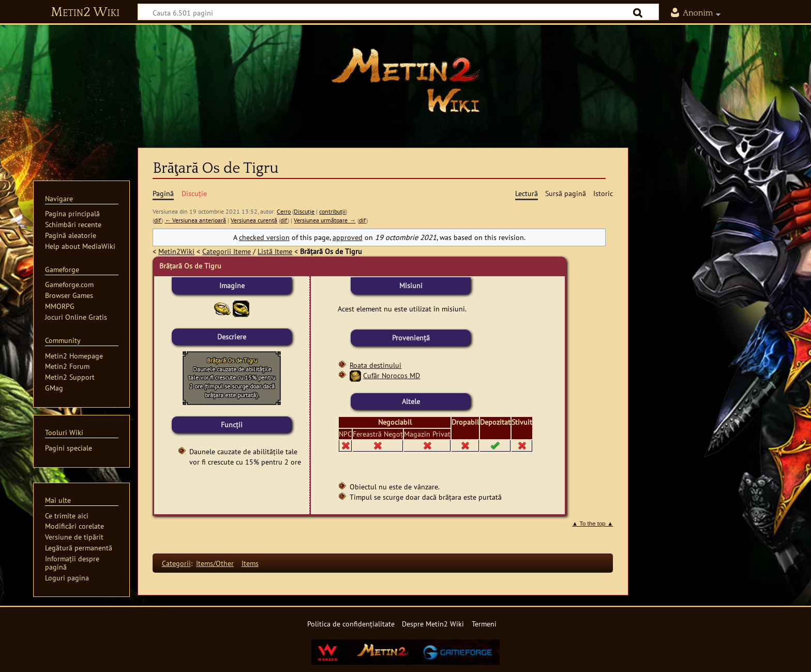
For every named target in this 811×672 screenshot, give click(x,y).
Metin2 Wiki (85, 12)
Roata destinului (376, 365)
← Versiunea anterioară (195, 220)
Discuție (304, 211)
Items (250, 563)
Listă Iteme (275, 251)
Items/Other (215, 563)
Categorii (176, 563)
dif (158, 220)
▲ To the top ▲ (593, 524)
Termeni (484, 624)
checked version (264, 237)
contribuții (332, 211)
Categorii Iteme (227, 251)
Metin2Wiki (176, 251)
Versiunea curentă (254, 220)
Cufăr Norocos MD (392, 375)
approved (348, 237)
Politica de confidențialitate (351, 624)
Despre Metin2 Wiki (433, 624)
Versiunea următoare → (325, 220)
